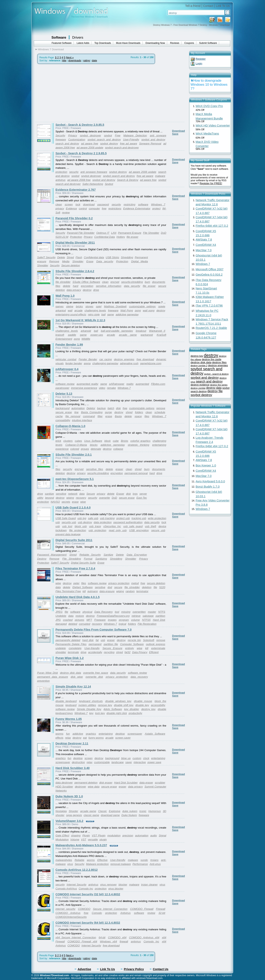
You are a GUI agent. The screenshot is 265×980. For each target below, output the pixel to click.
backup (101, 408)
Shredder (78, 261)
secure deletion (156, 583)
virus (70, 864)
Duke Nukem (129, 815)
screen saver (123, 738)
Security (60, 135)
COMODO (84, 909)
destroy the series (219, 385)
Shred (70, 257)
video (102, 388)
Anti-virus (155, 864)
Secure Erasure (112, 648)
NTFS (162, 612)
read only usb (118, 530)
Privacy (72, 135)
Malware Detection (135, 135)
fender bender (74, 363)
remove (161, 408)
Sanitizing (101, 559)
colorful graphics (140, 441)
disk (118, 408)
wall (70, 310)
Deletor (91, 408)
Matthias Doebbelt (115, 306)
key (91, 713)
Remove (54, 261)
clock (146, 758)
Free (118, 135)
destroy (87, 290)
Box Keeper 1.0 (206, 465)
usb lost (67, 526)
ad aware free (90, 144)
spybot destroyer (91, 135)
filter (100, 416)
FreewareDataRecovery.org (113, 616)
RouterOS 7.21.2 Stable (211, 328)
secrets (66, 502)
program (124, 620)
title (64, 60)
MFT (89, 620)
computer (94, 208)
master (152, 612)
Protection (76, 237)
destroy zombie (198, 388)
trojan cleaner (149, 885)
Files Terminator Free (68, 591)
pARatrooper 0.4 (67, 369)
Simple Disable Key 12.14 (73, 687)
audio (154, 835)
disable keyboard (66, 701)
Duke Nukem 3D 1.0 (69, 796)
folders (139, 412)
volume (135, 620)
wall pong (149, 310)
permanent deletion (86, 783)
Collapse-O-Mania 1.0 (70, 426)
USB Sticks (112, 257)
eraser (119, 469)
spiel (99, 306)
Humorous (155, 811)
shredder (61, 652)
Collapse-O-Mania (76, 445)
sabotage (148, 616)
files (58, 286)
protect (156, 208)
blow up (126, 758)
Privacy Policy (134, 969)
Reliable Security (90, 555)
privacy (60, 208)
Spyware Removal (150, 144)
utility (40, 498)
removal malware (121, 864)
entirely (130, 648)
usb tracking (107, 518)
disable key (142, 705)
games (60, 306)
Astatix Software (155, 734)
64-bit (102, 937)
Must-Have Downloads (128, 43)
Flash (79, 257)
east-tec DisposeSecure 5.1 (75, 479)
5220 (162, 587)
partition (160, 616)
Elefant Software (83, 587)
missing (126, 612)
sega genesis (74, 815)
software (143, 204)
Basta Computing (92, 412)
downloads (75, 60)
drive (96, 290)
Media (66, 261)
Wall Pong (127, 310)
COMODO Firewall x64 (82, 941)
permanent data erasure (53, 677)
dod (110, 587)
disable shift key (124, 705)
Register (201, 59)
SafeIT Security (46, 257)
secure (118, 587)
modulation (114, 835)
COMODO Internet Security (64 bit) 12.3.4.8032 (88, 923)
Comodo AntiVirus (66, 889)
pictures (80, 620)
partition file (111, 644)
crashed (68, 620)
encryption (87, 286)
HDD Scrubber (64, 787)
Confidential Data (105, 237)
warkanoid (147, 335)
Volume (75, 839)
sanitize (49, 494)
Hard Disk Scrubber (126, 783)
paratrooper (63, 388)
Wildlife (86, 339)
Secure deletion (71, 265)
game (110, 314)
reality (130, 384)
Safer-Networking (93, 184)
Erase (90, 261)
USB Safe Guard (66, 518)
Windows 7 (158, 204)
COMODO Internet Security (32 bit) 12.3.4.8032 (88, 894)
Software (59, 37)
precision (128, 835)
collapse (118, 449)
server (143, 494)
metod (135, 583)
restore (80, 616)
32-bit (162, 913)
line (76, 412)
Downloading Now (155, 43)
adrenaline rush (129, 363)
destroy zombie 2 (199, 365)
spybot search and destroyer (122, 148)
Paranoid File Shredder (81, 233)
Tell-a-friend (193, 6)
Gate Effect (62, 835)
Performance (140, 864)
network (73, 494)
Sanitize (108, 555)
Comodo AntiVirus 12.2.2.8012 (77, 870)
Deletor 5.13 (64, 394)
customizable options (142, 408)
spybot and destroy (153, 139)
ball (103, 314)
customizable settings (142, 306)
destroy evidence (200, 385)
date (94, 60)
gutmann (93, 591)
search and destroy (67, 144)
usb (103, 640)
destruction (78, 762)
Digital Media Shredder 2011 (75, 243)
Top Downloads (103, 43)
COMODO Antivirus (68, 913)
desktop (120, 734)
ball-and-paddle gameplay (117, 331)
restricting (129, 204)
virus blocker (116, 889)
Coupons (189, 43)
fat (97, 640)
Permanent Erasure (130, 233)
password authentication (128, 522)
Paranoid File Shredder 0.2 (74, 218)
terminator (142, 591)
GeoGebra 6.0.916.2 (209, 275)
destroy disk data (71, 673)
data (82, 494)
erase (109, 416)
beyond (50, 498)
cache (59, 416)
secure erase (64, 412)
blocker (123, 885)
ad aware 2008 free (79, 180)
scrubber (160, 783)
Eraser (120, 494)
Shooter (73, 811)
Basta (118, 416)
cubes (78, 441)
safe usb (93, 518)
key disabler (132, 709)
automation (78, 408)
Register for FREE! (211, 183)
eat (85, 738)
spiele (162, 306)
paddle (72, 335)
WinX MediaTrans (207, 134)
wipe (83, 502)
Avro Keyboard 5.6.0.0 (210, 481)
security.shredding (132, 282)
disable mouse (143, 701)
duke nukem (130, 811)
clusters (68, 441)
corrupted (85, 624)
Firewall (161, 909)
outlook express (156, 644)
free (104, 208)
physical (87, 612)
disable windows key (118, 701)
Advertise (84, 969)
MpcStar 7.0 (204, 250)
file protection (78, 530)
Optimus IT (103, 233)
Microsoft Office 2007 (210, 269)
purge (108, 412)
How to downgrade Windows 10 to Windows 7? (209, 85)
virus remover (109, 885)
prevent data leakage (68, 534)
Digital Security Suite (83, 563)
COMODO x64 (117, 937)
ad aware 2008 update (90, 148)
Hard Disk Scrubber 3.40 (73, 768)
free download (145, 359)
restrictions (115, 208)
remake (111, 388)
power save (154, 762)
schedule (160, 412)
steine (70, 306)
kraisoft (60, 335)
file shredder (63, 282)
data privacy (74, 290)
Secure (91, 494)
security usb (69, 522)
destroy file (215, 391)
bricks (79, 306)
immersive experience (84, 388)
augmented (142, 384)
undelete (61, 648)
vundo (144, 860)
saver (129, 762)
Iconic (143, 811)
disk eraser (106, 783)
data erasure (107, 591)
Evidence (71, 208)
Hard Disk (159, 620)
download (89, 204)
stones (89, 306)
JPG (58, 620)
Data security (105, 261)
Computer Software (132, 644)
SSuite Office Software (86, 282)
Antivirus (126, 913)
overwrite (105, 498)
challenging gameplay (105, 363)
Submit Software (208, 43)
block (107, 441)
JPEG (59, 612)
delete (66, 286)
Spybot (109, 184)
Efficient (154, 652)
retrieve (136, 616)
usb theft (151, 526)
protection (62, 172)
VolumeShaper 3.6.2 (69, 821)
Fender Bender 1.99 (69, 345)
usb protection (97, 530)
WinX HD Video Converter (213, 126)
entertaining (106, 734)
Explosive (115, 811)
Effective (102, 860)
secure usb (158, 530)
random (130, 591)
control (83, 208)
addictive (78, 734)
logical (122, 624)
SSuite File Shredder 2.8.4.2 (75, 271)
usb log (82, 518)
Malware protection (97, 864)
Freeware (100, 620)
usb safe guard (133, 526)
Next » (70, 57)
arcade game (128, 335)
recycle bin (134, 640)
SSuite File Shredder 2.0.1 (74, 455)
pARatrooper (117, 384)
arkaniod (61, 310)
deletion (60, 473)
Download (179, 131)
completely (75, 648)
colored (75, 449)
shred (129, 412)
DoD (114, 498)
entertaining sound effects (71, 314)
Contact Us (161, 969)
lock (78, 204)
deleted (73, 624)
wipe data (94, 787)
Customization (77, 139)
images (112, 620)
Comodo (97, 913)
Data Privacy (140, 652)
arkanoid (86, 331)
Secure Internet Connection (110, 909)
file (155, 587)
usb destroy (85, 522)
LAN (114, 233)
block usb (81, 526)
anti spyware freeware (94, 172)
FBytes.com (158, 384)
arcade (78, 310)
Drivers (78, 37)
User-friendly (92, 648)
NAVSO (55, 502)
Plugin (86, 835)
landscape (117, 762)
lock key (100, 713)
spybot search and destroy (104, 139)
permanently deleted (68, 640)
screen (69, 204)
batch (111, 408)
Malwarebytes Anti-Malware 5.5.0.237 (81, 845)
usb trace (95, 526)
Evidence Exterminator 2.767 (76, 190)
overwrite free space (96, 673)
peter (76, 583)
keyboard (71, 705)
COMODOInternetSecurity (71, 917)
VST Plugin (99, 835)
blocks (94, 445)
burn (148, 282)
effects (60, 738)
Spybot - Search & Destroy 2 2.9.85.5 (81, 153)
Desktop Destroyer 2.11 (72, 743)
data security (132, 286)
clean (59, 204)
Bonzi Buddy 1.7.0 (208, 487)
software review (65, 384)
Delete (61, 257)
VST (84, 839)
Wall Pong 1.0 (65, 296)
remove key (105, 705)
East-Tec (142, 498)
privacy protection (119, 583)
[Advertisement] (69, 93)
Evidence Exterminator (137, 208)
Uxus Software (93, 441)
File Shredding (71, 559)
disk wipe (77, 677)
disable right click (117, 713)
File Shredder (151, 233)
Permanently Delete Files (71, 644)
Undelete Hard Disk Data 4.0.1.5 (78, 597)
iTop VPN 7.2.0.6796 (209, 306)
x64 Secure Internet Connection (76, 937)
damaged (61, 624)
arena (87, 363)
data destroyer (64, 783)
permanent (95, 644)
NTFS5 (146, 620)
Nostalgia (61, 811)
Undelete (61, 616)
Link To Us (223, 6)
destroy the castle (212, 359)
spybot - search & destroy (216, 374)
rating (86, 60)
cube (116, 441)
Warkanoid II (157, 331)
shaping (76, 835)
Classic (102, 811)
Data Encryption (137, 555)
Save (175, 134)
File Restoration (147, 624)
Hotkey (121, 237)
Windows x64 (108, 941)
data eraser (146, 783)
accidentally (95, 652)
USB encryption (139, 530)
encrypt (115, 282)
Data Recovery (104, 612)
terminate (73, 652)
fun (68, 734)
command (89, 416)
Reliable (79, 860)
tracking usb (139, 518)
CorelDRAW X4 (206, 245)
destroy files (219, 362)
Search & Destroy (128, 180)
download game (110, 815)
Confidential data (94, 257)
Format (88, 559)
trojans (154, 860)
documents (159, 282)
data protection (103, 522)
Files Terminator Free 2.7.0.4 (75, 568)
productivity (135, 713)
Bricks (124, 441)
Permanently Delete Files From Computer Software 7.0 (94, 630)
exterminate (158, 648)
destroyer (81, 787)
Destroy (42, 559)
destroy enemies (124, 359)
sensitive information (109, 286)
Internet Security (77, 885)
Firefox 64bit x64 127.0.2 (212, 226)
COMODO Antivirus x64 (144, 937)
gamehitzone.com (151, 363)
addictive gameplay (127, 314)
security (74, 172)
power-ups (97, 335)
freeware (113, 310)
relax (68, 738)
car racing (105, 359)
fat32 (127, 652)
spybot (108, 135)
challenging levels (95, 310)
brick (58, 441)
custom (137, 758)
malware (160, 176)
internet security (66, 909)
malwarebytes (64, 860)
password (103, 204)
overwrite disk (94, 677)
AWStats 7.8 (204, 240)
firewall (124, 941)
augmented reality (87, 384)
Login (199, 63)
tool (117, 612)
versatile (93, 839)
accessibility (158, 705)
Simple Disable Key (89, 709)
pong (138, 310)
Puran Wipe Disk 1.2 (70, 658)
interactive (140, 762)
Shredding (127, 257)
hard (76, 286)
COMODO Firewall (142, 909)
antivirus (61, 180)
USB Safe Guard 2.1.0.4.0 (73, 507)
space (138, 416)
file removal (73, 416)
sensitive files (95, 469)
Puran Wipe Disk (48, 673)
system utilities (87, 705)
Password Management (52, 555)
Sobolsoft (149, 640)
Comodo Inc (86, 889)
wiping (70, 498)
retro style (94, 314)
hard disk (88, 640)
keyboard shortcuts (91, 701)
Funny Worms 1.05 (69, 719)
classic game (91, 815)
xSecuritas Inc (112, 526)
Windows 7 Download (51, 49)
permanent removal (136, 473)
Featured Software (62, 43)
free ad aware (129, 144)
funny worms (96, 738)
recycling (109, 652)
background (63, 408)
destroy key (148, 709)
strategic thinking (139, 445)
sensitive (61, 494)
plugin (103, 839)
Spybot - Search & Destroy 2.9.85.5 (80, 125)
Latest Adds (83, 43)
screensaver (135, 734)
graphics (91, 734)
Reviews (175, 43)
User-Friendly (131, 139)
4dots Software (113, 709)
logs (135, 494)
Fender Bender (88, 359)
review (66, 213)
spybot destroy (109, 144)
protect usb (123, 518)
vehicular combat (66, 359)
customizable (102, 762)
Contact (208, 6)
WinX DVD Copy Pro (209, 106)
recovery (81, 498)
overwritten (139, 612)
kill (84, 591)
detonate (96, 449)
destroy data (214, 388)
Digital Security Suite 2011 (74, 540)
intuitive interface (82, 420)
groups (85, 449)
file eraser (132, 237)
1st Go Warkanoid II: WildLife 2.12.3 (80, 320)
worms (60, 734)
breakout (141, 331)
